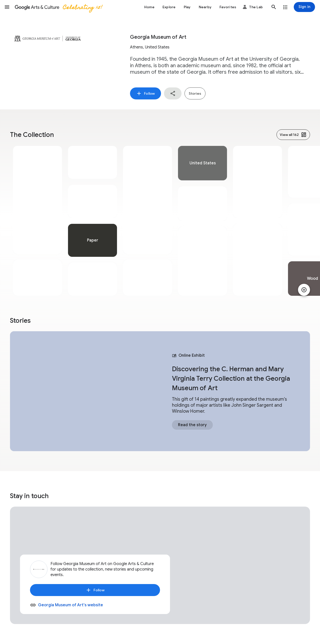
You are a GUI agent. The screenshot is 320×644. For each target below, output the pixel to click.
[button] (7, 7)
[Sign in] (304, 7)
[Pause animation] (304, 290)
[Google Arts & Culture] (58, 7)
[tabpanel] (37, 221)
